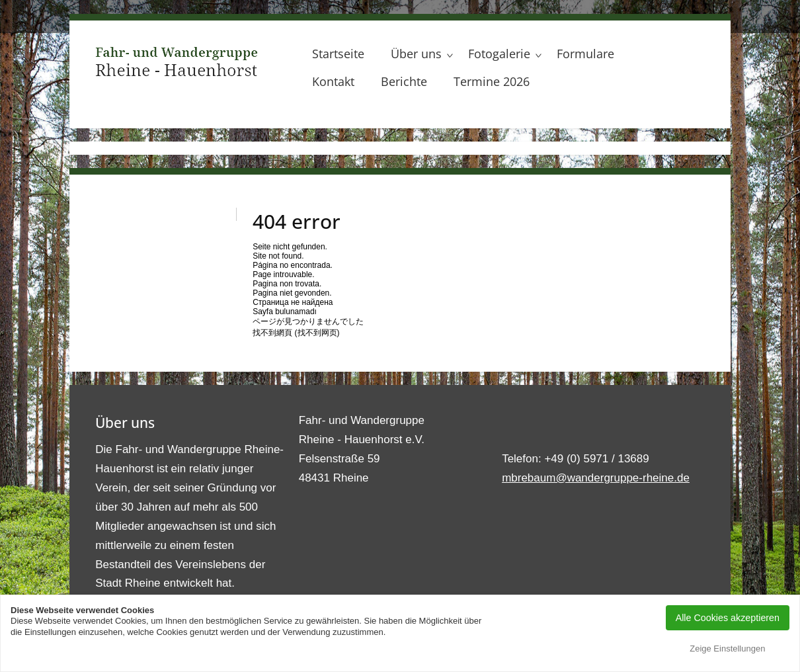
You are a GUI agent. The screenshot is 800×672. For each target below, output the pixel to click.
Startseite (338, 54)
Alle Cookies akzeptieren (728, 618)
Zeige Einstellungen (727, 649)
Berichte (404, 81)
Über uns (416, 54)
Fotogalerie (499, 54)
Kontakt (333, 81)
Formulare (585, 54)
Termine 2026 (492, 81)
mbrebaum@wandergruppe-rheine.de (596, 478)
